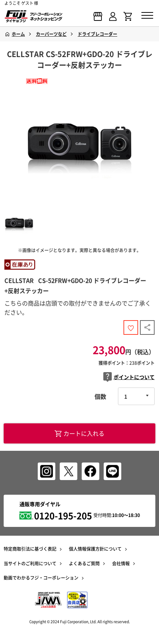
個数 (100, 396)
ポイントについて (129, 377)
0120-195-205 (63, 516)
